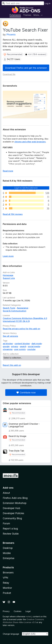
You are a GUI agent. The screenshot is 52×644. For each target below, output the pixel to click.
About (6, 493)
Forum (6, 523)
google (6, 346)
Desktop (8, 548)
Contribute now (26, 393)
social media (34, 346)
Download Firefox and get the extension (26, 68)
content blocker (22, 344)
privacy (15, 346)
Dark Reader (15, 409)
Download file (9, 74)
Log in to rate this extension (26, 188)
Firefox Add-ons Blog (15, 498)
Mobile (7, 553)
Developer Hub (11, 508)
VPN (5, 578)
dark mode (37, 344)
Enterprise (9, 558)
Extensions (15, 15)
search (23, 346)
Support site (9, 278)
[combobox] (23, 3)
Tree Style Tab (16, 451)
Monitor (7, 588)
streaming (8, 349)
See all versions (10, 336)
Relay (6, 583)
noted (29, 616)
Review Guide (11, 534)
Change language (11, 634)
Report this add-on (12, 365)
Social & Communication (14, 311)
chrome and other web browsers (30, 142)
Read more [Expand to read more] (8, 171)
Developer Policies (13, 513)
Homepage (8, 275)
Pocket (7, 593)
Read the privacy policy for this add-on (21, 329)
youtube (31, 349)
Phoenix (11, 35)
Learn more (8, 256)
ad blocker (8, 344)
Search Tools (9, 308)
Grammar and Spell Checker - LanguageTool (24, 425)
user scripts (20, 349)
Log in (48, 3)
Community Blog (12, 518)
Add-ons (8, 488)
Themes (27, 15)
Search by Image (17, 436)
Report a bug (10, 529)
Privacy (6, 611)
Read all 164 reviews (13, 214)
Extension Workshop (15, 503)
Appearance (23, 308)
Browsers (8, 573)
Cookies (18, 611)
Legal (28, 611)
